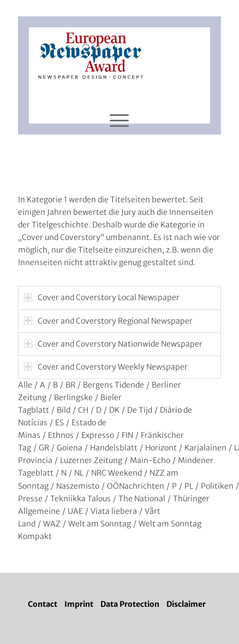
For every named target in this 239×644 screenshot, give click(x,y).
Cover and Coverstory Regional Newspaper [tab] (108, 321)
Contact (43, 604)
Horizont (161, 448)
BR (70, 385)
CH (83, 410)
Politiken (217, 486)
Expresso (98, 435)
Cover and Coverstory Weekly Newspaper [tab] (106, 367)
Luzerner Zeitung (91, 460)
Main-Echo (150, 460)
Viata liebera (114, 511)
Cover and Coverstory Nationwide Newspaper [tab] (113, 344)
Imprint (79, 604)
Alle (25, 385)
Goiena (70, 448)
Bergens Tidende (113, 385)
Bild (64, 410)
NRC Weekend (116, 473)
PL (189, 486)
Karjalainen (205, 448)
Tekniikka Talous (80, 499)
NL (79, 473)
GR (44, 448)
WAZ (52, 524)
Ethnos (61, 435)
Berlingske (73, 397)
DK (114, 410)
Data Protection (130, 604)
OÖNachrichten (136, 486)
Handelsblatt (114, 448)
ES (59, 423)
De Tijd (140, 410)
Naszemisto (78, 486)
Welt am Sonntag (100, 524)
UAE (75, 511)
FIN (127, 435)
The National (142, 499)
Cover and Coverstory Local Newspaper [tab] (102, 297)
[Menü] (119, 121)
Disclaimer (186, 604)
